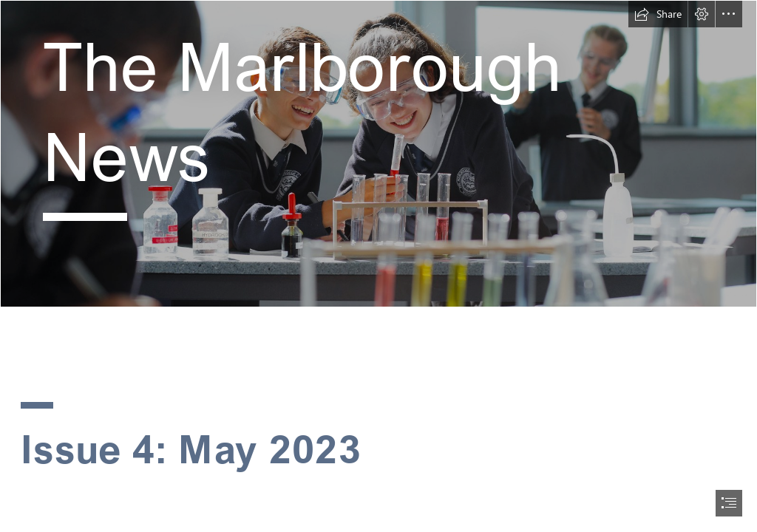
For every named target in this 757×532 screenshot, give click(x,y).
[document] (378, 266)
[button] (658, 14)
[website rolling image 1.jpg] (378, 154)
